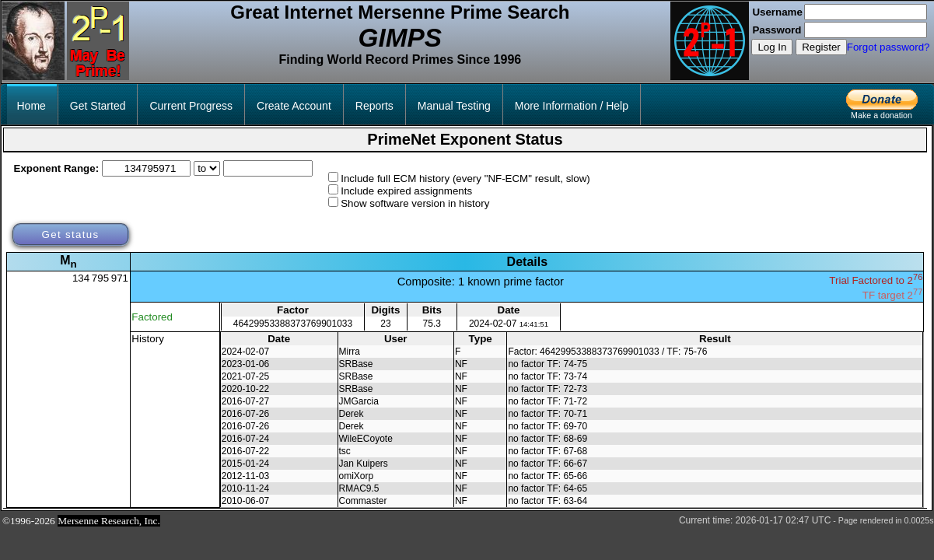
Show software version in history (415, 203)
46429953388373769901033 (293, 324)
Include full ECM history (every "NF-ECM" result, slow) (465, 178)
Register (821, 47)
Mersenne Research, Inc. (109, 521)
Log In (772, 47)
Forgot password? (889, 47)
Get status (70, 234)
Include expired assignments (406, 191)
